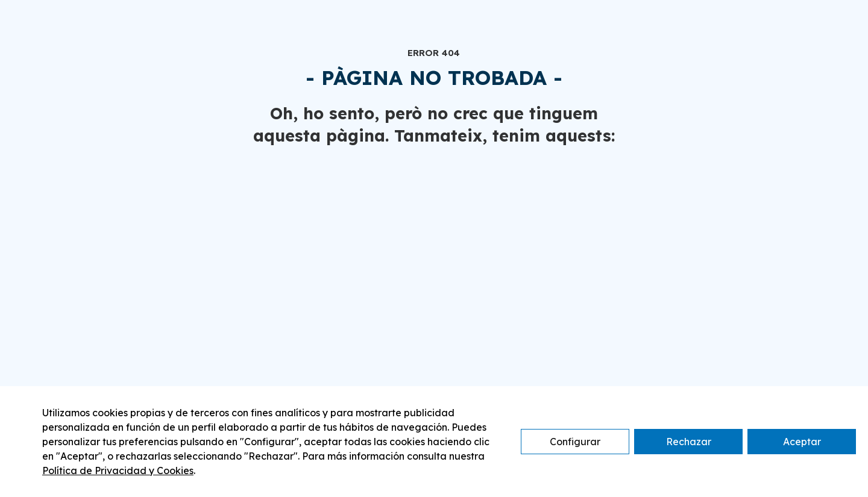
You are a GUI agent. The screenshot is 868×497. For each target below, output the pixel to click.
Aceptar (802, 442)
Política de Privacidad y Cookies (118, 470)
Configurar (575, 442)
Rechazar (689, 442)
